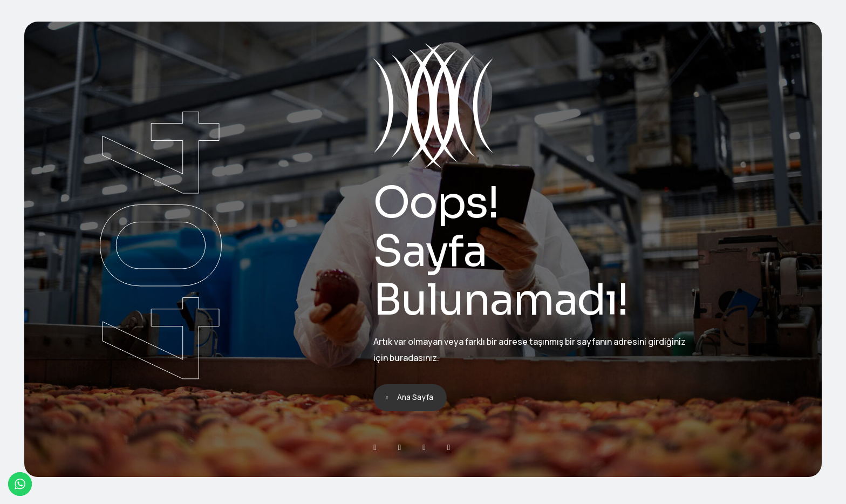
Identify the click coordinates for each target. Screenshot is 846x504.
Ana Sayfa (415, 397)
